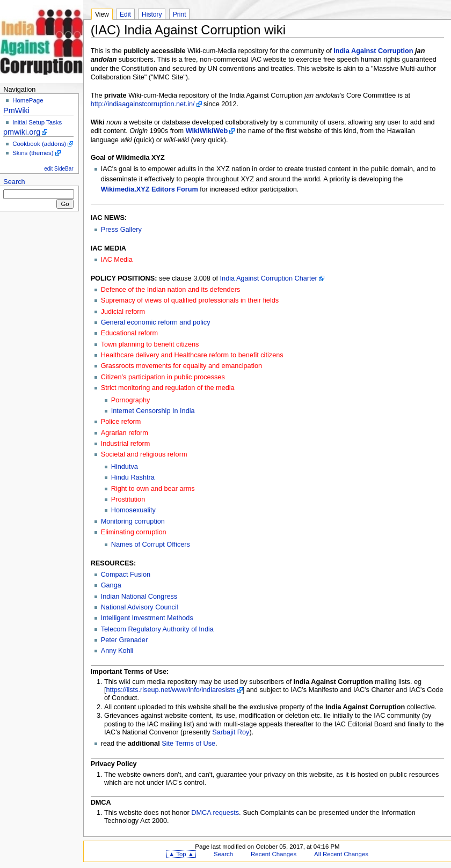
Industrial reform (126, 444)
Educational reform (130, 333)
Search (14, 182)
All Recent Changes (341, 854)
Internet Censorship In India (153, 411)
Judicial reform (123, 312)
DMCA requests (215, 813)
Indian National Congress (139, 597)
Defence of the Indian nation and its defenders (171, 290)
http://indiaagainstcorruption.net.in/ (143, 104)
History (152, 14)
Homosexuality (133, 510)
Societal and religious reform (144, 454)
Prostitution (128, 499)
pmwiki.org (22, 132)
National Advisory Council (140, 607)
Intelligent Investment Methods (147, 618)
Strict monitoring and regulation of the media (168, 388)
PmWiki (16, 111)
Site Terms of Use (188, 744)
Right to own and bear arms (153, 489)
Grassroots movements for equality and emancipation (181, 366)
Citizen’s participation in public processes (163, 377)
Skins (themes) (33, 153)
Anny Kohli (117, 651)
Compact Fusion (126, 575)
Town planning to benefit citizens (150, 344)
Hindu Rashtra (133, 477)
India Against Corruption (373, 51)
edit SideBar (59, 169)
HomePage (28, 100)
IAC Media (117, 260)
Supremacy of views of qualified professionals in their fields (190, 300)
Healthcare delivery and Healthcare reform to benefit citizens (192, 355)
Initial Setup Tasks (37, 122)
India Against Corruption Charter (269, 278)
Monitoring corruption (133, 521)
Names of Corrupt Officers (151, 545)
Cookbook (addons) (39, 144)
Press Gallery (121, 230)
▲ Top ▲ (181, 854)
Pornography (131, 400)
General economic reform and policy (156, 322)
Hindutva (125, 467)
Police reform (121, 422)
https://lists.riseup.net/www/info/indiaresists (171, 690)
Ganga (111, 585)
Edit (125, 14)
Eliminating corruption (134, 532)
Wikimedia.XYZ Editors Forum (150, 189)
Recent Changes (274, 854)
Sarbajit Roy (231, 732)
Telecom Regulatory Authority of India (157, 629)
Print (180, 14)
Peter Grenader (124, 640)
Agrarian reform (125, 433)
